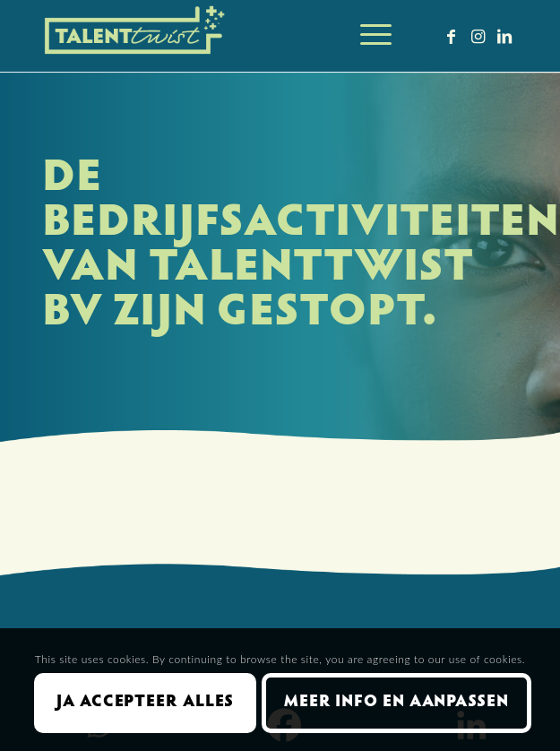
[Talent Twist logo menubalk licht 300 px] (233, 36)
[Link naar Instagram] (478, 36)
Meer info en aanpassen (396, 703)
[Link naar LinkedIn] (504, 36)
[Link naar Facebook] (451, 36)
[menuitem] (367, 36)
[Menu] (367, 36)
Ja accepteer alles (145, 703)
